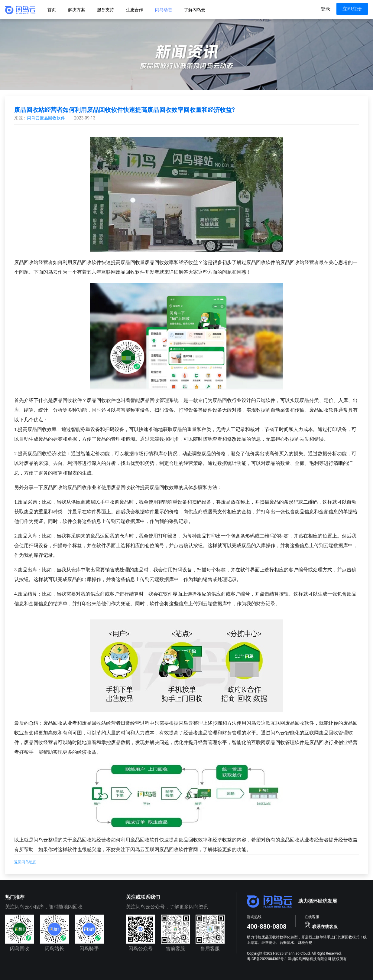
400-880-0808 (267, 926)
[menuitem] (52, 10)
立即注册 (352, 9)
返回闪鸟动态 (25, 862)
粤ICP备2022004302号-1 (267, 959)
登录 (326, 9)
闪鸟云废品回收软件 (46, 118)
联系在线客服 (325, 926)
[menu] (205, 10)
